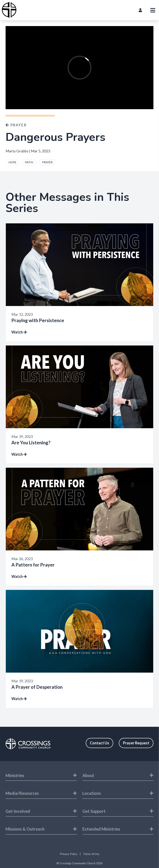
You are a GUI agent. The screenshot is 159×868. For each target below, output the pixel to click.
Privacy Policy (69, 854)
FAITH (29, 162)
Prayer (16, 125)
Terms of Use (91, 854)
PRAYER (47, 162)
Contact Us (99, 743)
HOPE (13, 162)
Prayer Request (136, 743)
